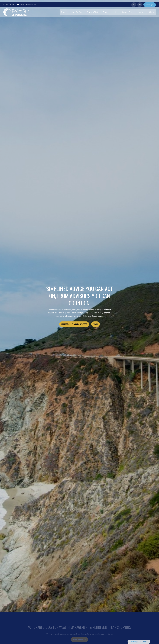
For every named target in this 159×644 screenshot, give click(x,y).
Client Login (150, 2)
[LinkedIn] (140, 2)
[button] (64, 10)
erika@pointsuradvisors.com (27, 2)
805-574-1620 (9, 2)
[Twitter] (134, 2)
